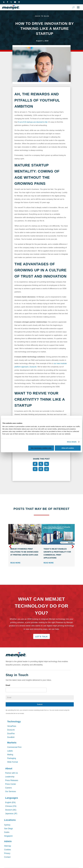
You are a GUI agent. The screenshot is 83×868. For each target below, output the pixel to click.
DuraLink (11, 730)
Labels (10, 751)
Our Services (10, 792)
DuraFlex (11, 734)
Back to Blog (42, 16)
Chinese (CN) (11, 806)
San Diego (8, 829)
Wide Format (12, 762)
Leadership (10, 777)
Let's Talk (41, 637)
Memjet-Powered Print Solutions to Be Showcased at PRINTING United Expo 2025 (24, 552)
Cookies (7, 850)
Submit (40, 705)
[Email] (41, 469)
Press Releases (12, 781)
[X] (41, 464)
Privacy (7, 854)
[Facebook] (35, 464)
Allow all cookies (68, 448)
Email (8, 685)
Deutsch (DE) (11, 810)
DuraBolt (11, 737)
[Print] (47, 469)
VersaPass (12, 726)
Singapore (8, 836)
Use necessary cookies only (41, 448)
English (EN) (10, 803)
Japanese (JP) (11, 814)
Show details (72, 442)
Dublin (7, 832)
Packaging (12, 758)
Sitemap (7, 846)
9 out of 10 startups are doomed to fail (33, 122)
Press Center (11, 784)
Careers (8, 788)
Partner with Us (11, 773)
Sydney (7, 825)
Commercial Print (14, 747)
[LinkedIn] (47, 464)
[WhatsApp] (35, 469)
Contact (7, 857)
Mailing (10, 755)
